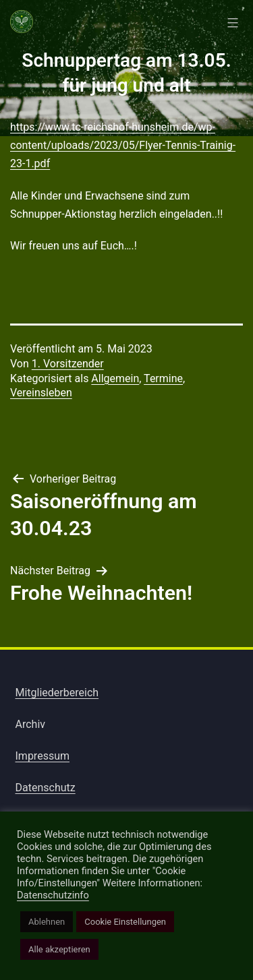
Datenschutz (46, 788)
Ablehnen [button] (47, 922)
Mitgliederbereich (57, 693)
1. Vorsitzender (68, 364)
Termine (163, 378)
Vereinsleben (41, 393)
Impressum (43, 756)
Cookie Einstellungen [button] (125, 922)
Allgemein (115, 378)
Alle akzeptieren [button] (59, 949)
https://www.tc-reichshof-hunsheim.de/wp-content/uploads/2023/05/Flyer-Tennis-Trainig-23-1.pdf (123, 145)
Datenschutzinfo (53, 895)
